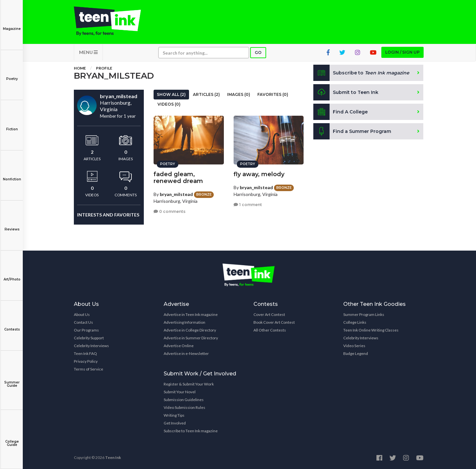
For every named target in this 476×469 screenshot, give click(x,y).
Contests (12, 325)
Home (80, 68)
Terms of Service (88, 369)
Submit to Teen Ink (346, 92)
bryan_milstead (176, 194)
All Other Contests (270, 330)
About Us (82, 314)
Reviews (12, 225)
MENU (88, 52)
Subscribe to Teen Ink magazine (191, 431)
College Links (355, 322)
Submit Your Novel (180, 392)
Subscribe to (361, 73)
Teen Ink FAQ (85, 353)
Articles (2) (206, 94)
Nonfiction (12, 175)
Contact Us (83, 322)
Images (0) (239, 94)
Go (258, 52)
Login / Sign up (402, 52)
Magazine (12, 24)
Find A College (340, 112)
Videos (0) (169, 104)
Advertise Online (179, 346)
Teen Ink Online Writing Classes (371, 330)
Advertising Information (184, 322)
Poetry (12, 74)
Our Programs (86, 330)
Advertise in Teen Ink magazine (191, 314)
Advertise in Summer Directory (191, 338)
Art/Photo (12, 275)
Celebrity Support (89, 338)
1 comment (248, 205)
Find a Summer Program (352, 131)
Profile (104, 68)
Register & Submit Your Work (189, 384)
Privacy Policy (86, 361)
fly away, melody (259, 174)
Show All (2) (171, 94)
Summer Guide (12, 379)
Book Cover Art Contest (274, 322)
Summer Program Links (364, 314)
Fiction (12, 125)
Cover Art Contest (269, 314)
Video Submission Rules (184, 407)
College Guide (12, 439)
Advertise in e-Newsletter (186, 353)
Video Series (354, 346)
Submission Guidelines (184, 400)
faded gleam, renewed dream (178, 178)
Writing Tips (174, 415)
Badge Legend (356, 353)
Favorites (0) (273, 94)
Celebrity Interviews (91, 346)
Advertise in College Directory (190, 330)
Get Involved (175, 423)
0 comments (170, 211)
